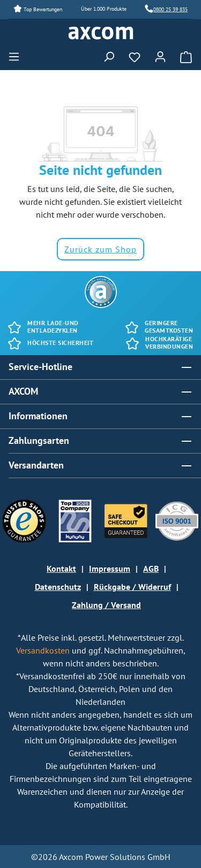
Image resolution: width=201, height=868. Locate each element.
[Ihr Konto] (160, 55)
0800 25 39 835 (170, 9)
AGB (151, 569)
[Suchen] (109, 55)
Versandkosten (44, 650)
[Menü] (17, 55)
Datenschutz (58, 587)
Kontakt (61, 569)
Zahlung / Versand (106, 605)
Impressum (110, 569)
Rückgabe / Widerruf (132, 587)
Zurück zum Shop (100, 249)
